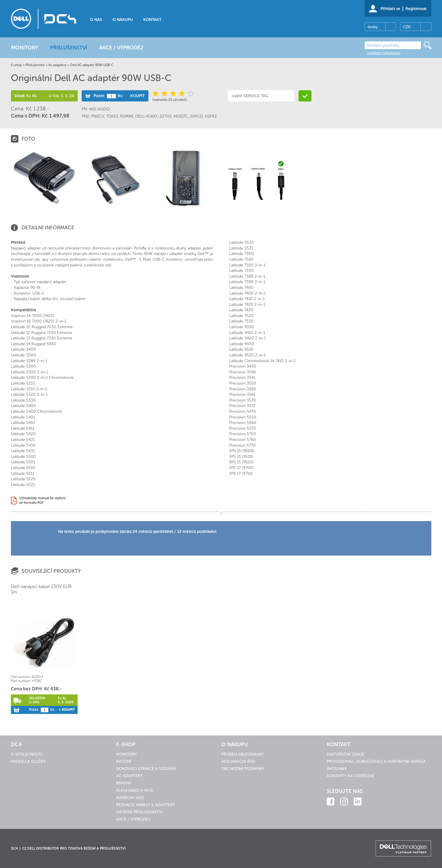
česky (373, 27)
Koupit (137, 96)
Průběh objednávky (243, 754)
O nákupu (123, 20)
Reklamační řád (238, 762)
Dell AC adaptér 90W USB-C (92, 65)
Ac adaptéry (57, 65)
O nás (96, 20)
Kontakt (152, 20)
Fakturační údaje (346, 754)
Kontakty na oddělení (350, 776)
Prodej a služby (28, 762)
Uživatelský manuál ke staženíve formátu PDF (42, 500)
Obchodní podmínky (243, 769)
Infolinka (337, 769)
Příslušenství (35, 65)
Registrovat (416, 9)
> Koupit (67, 710)
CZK (407, 27)
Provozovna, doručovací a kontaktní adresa (376, 762)
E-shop (16, 65)
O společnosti (26, 754)
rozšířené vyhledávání (383, 53)
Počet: (99, 96)
